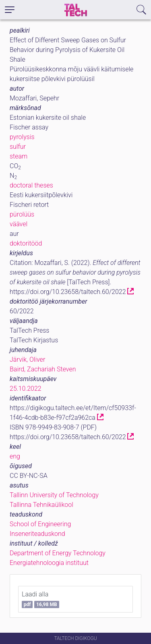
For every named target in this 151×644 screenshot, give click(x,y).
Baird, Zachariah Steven (43, 369)
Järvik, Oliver (27, 360)
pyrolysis (22, 137)
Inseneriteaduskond (37, 534)
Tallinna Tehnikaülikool (41, 505)
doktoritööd (26, 243)
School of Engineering (40, 524)
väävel (19, 224)
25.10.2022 (26, 389)
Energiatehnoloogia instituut (49, 563)
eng (15, 456)
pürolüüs (22, 214)
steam (19, 156)
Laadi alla (40, 599)
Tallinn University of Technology (54, 495)
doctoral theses (31, 185)
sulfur (18, 147)
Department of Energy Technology (58, 553)
